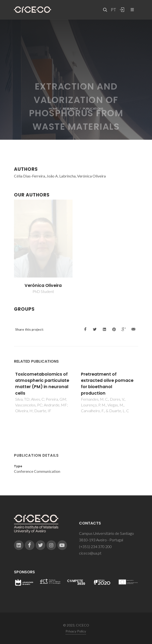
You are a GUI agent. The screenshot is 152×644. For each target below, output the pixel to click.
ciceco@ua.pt (90, 553)
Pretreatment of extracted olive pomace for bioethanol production (107, 384)
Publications (93, 109)
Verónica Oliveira (43, 285)
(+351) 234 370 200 (95, 546)
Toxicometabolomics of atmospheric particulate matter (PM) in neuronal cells (42, 384)
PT (113, 10)
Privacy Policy (76, 631)
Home (53, 109)
